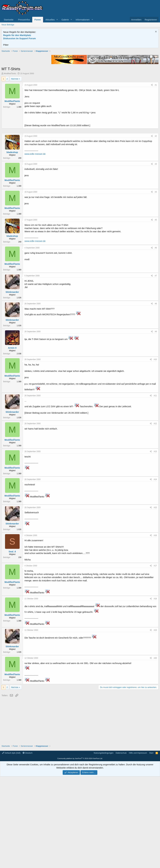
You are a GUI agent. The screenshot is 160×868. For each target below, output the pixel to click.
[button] (57, 20)
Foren (38, 20)
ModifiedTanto (10, 117)
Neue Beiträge (8, 25)
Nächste (15, 122)
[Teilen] (152, 129)
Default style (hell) (11, 844)
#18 (155, 690)
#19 (155, 722)
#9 (156, 423)
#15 (155, 599)
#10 (155, 451)
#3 (156, 256)
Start (151, 844)
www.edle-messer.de (35, 245)
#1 (156, 128)
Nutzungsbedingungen (104, 844)
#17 (155, 657)
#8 (156, 395)
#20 (155, 750)
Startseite (9, 20)
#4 (156, 283)
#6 (156, 339)
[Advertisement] (80, 71)
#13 (155, 543)
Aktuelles (50, 20)
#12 (155, 515)
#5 (156, 311)
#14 (155, 571)
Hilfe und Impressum (138, 844)
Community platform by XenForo (80, 850)
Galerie (65, 20)
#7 (156, 367)
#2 (156, 228)
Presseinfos (24, 20)
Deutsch (28, 844)
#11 (155, 487)
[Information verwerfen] (156, 32)
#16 (155, 627)
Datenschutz (121, 844)
